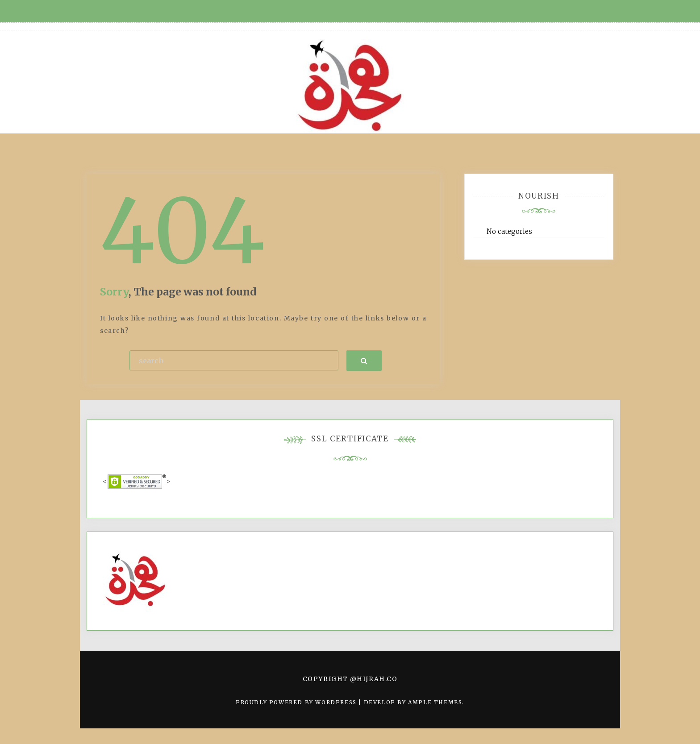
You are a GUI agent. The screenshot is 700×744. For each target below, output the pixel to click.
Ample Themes (435, 702)
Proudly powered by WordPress (297, 702)
